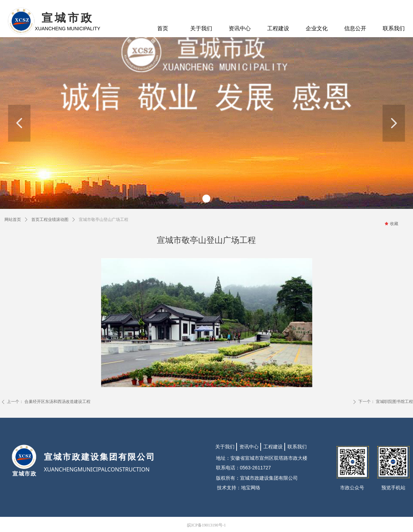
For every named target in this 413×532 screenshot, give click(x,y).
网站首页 (13, 220)
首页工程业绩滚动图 (50, 220)
